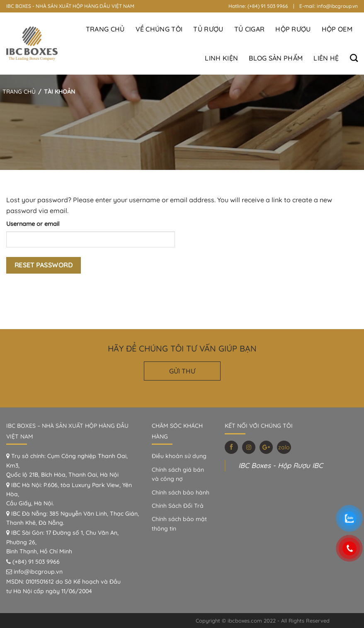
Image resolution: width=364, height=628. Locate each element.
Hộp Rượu (293, 29)
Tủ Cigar (250, 29)
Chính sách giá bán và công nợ (178, 474)
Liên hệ (326, 58)
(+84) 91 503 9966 (36, 562)
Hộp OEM (337, 29)
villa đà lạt (345, 621)
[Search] (354, 58)
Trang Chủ (105, 29)
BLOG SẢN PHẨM (276, 58)
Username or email (33, 224)
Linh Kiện (221, 58)
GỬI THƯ (182, 371)
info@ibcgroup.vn (38, 572)
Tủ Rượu (208, 29)
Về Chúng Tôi (159, 29)
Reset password (44, 265)
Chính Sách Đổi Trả (178, 506)
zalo (284, 447)
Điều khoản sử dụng (179, 456)
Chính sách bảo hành (181, 492)
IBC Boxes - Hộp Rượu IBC (281, 465)
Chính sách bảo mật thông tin (179, 524)
